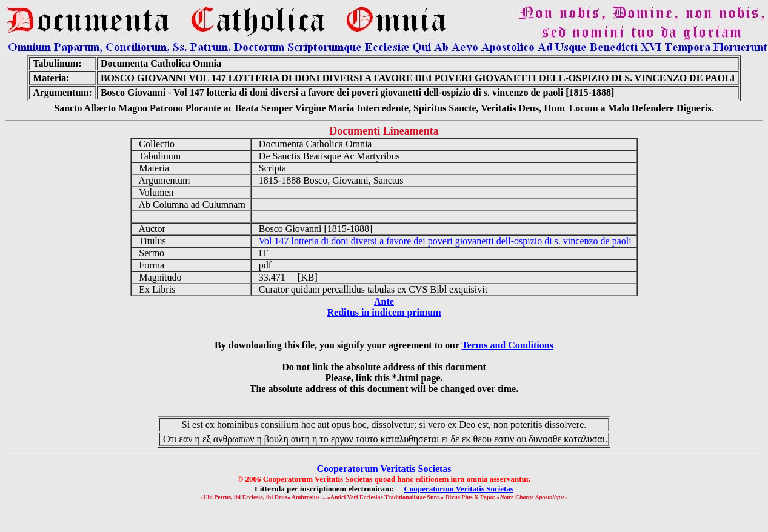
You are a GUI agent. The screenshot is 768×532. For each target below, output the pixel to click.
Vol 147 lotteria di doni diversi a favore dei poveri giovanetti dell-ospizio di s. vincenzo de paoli (445, 241)
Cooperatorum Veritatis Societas (459, 489)
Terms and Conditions (507, 345)
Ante (384, 301)
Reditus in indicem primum (384, 312)
